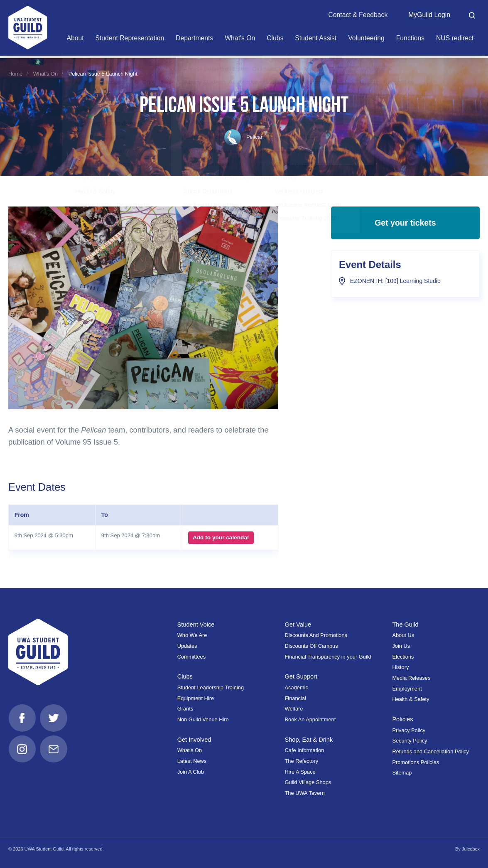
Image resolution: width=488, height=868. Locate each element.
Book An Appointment (310, 719)
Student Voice (196, 625)
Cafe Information (305, 750)
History (400, 667)
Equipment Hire (196, 698)
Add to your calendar (221, 537)
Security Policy (410, 741)
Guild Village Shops (308, 782)
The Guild (405, 625)
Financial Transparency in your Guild (328, 657)
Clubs (185, 676)
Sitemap (402, 773)
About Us (403, 635)
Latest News (192, 761)
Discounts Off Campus (311, 646)
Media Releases (411, 678)
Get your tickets (405, 224)
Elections (403, 657)
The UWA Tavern (305, 793)
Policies (403, 719)
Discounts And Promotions (316, 635)
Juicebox (471, 849)
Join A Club (191, 772)
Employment (407, 689)
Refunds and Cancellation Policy (430, 751)
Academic (297, 687)
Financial (295, 698)
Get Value (298, 625)
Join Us (401, 646)
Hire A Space (300, 772)
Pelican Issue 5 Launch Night (103, 74)
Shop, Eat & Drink (309, 740)
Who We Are (192, 635)
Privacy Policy (409, 730)
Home (15, 74)
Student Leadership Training (211, 687)
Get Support (301, 676)
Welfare (294, 709)
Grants (185, 709)
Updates (187, 646)
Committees (191, 657)
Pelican (244, 137)
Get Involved (194, 740)
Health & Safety (411, 699)
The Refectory (302, 761)
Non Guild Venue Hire (203, 719)
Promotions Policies (416, 762)
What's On (45, 74)
